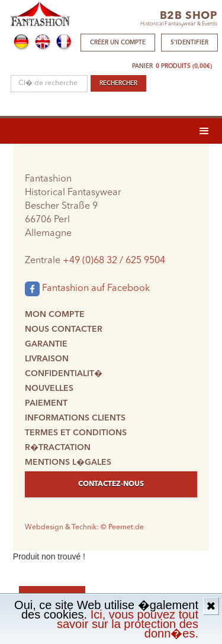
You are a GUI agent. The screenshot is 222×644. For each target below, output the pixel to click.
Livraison (47, 359)
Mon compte (55, 315)
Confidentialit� (64, 374)
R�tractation (58, 448)
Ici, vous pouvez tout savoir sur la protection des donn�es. (128, 624)
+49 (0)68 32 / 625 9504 (114, 261)
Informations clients (75, 418)
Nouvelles (49, 389)
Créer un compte (118, 43)
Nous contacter (64, 329)
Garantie (46, 344)
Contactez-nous (111, 484)
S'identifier (189, 43)
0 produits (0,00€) (184, 66)
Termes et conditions (76, 433)
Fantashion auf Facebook (87, 289)
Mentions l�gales (68, 462)
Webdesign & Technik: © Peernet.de (84, 528)
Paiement (46, 403)
